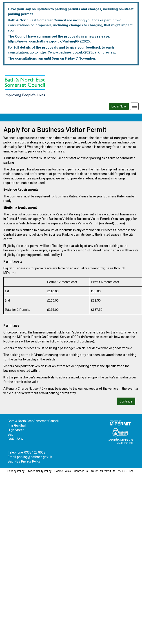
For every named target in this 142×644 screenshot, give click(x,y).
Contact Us (81, 471)
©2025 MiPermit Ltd (103, 471)
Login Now (119, 106)
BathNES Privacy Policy (24, 461)
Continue (126, 401)
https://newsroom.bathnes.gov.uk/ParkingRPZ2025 (49, 41)
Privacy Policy (16, 471)
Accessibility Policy (39, 471)
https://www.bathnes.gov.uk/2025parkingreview (77, 52)
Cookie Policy (63, 471)
